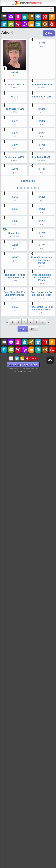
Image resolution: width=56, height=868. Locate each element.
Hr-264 (42, 565)
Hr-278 (42, 196)
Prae (43, 697)
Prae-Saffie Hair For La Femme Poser (42, 827)
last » (33, 847)
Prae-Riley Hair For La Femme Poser (14, 783)
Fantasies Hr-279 (14, 114)
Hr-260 (14, 688)
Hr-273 (14, 320)
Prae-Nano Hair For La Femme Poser (42, 783)
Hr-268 (42, 482)
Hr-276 (42, 237)
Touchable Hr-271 (42, 361)
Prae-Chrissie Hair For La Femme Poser (42, 691)
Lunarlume (15, 609)
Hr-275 (14, 279)
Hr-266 (42, 523)
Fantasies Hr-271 (14, 361)
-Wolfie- (15, 117)
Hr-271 (14, 402)
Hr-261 (42, 647)
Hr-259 (14, 825)
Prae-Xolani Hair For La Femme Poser (42, 738)
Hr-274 (42, 279)
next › (23, 847)
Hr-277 (14, 237)
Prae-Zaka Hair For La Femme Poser (14, 736)
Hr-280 (42, 72)
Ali (15, 76)
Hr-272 (42, 320)
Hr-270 (42, 402)
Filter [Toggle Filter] (50, 33)
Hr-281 (14, 72)
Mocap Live (14, 606)
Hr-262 (14, 647)
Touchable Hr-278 (14, 196)
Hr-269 (14, 482)
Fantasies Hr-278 (42, 155)
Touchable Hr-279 (42, 114)
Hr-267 (14, 523)
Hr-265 (14, 565)
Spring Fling (28, 437)
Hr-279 (14, 155)
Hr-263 (42, 606)
